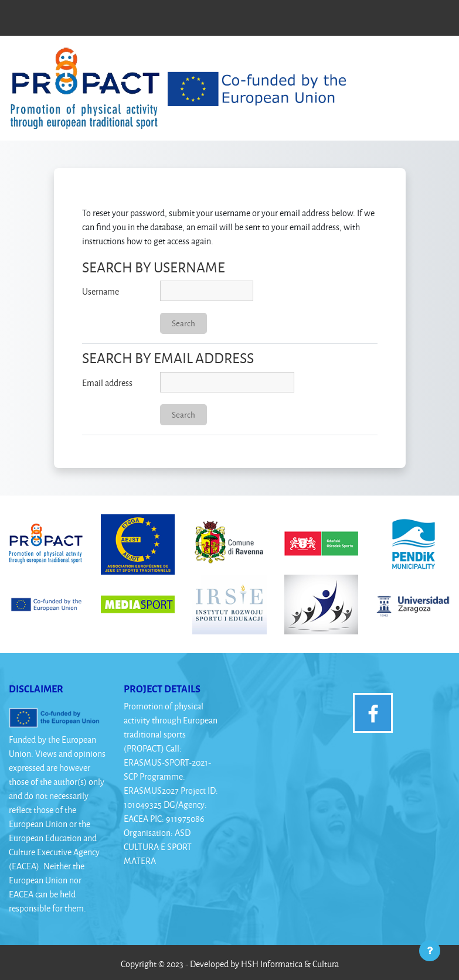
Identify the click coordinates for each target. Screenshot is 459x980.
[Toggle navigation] (435, 61)
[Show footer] (430, 951)
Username (101, 291)
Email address (107, 383)
